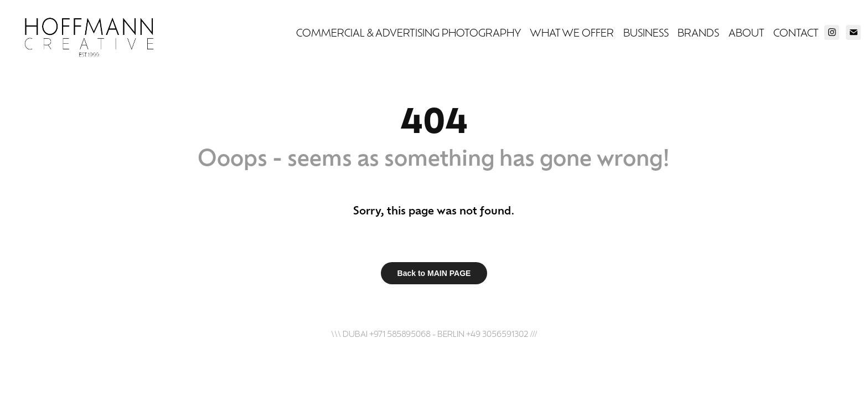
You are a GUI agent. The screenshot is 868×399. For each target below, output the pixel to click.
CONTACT (796, 32)
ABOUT (746, 32)
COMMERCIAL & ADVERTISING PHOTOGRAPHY (409, 32)
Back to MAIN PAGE (434, 273)
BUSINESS (646, 32)
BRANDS (698, 32)
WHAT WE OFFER (572, 32)
